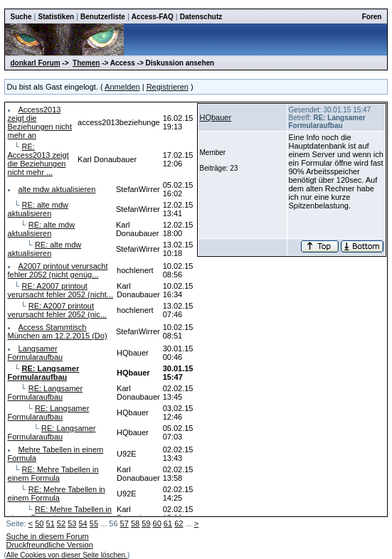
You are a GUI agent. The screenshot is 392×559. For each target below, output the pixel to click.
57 (125, 523)
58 (135, 523)
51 (51, 523)
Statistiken (57, 17)
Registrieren (168, 87)
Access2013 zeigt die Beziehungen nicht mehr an (40, 122)
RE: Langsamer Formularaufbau (46, 393)
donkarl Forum (36, 63)
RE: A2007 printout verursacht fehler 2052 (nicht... (61, 290)
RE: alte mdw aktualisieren (38, 209)
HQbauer (216, 117)
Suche (21, 17)
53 (72, 523)
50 (39, 523)
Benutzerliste (103, 17)
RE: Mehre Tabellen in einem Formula (53, 474)
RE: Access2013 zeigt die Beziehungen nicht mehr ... (38, 159)
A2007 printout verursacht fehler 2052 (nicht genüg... (58, 270)
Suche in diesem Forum (48, 536)
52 (61, 523)
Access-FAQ (153, 17)
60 (157, 523)
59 (146, 523)
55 (94, 523)
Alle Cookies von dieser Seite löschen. (67, 555)
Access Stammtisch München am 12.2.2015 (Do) (58, 331)
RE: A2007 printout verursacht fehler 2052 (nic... (57, 310)
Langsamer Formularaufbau (36, 353)
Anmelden (122, 87)
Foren (372, 17)
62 (179, 523)
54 (83, 523)
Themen (86, 63)
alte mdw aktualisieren (57, 189)
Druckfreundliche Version (50, 545)
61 (168, 523)
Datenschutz (201, 17)
